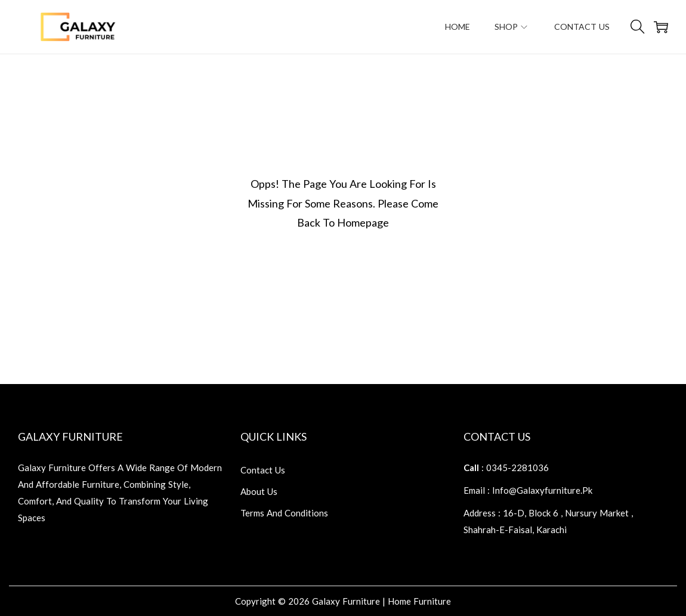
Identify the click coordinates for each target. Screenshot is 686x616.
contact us (263, 470)
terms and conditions (284, 513)
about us (259, 491)
